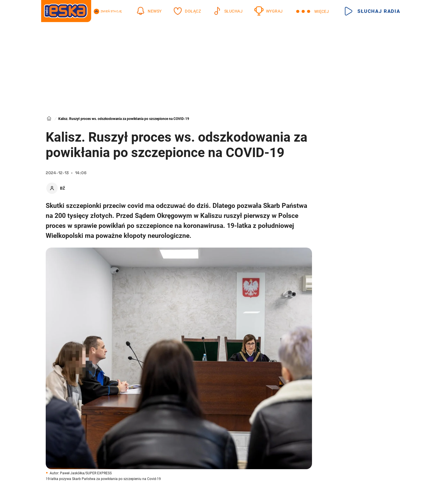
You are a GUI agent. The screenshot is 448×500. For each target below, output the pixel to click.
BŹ (62, 188)
